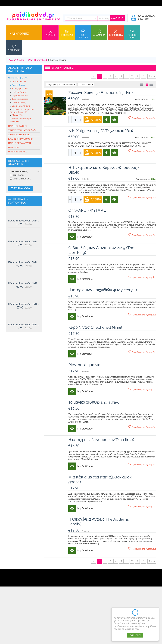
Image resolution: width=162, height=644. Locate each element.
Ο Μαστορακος (18, 103)
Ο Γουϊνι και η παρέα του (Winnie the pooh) (22, 111)
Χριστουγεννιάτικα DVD (22, 130)
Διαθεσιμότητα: (142, 99)
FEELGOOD (17, 175)
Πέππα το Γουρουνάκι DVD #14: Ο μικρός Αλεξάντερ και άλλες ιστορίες (24, 262)
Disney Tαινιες (17, 85)
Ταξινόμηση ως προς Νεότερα (62, 84)
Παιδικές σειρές (17, 152)
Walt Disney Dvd (37, 60)
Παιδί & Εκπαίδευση (19, 143)
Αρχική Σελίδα (17, 60)
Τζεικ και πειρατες (19, 99)
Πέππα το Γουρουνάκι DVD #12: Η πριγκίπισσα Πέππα (24, 304)
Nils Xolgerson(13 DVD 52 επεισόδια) (101, 131)
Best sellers (83, 34)
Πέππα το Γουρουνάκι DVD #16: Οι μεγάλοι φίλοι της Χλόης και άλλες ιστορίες (24, 221)
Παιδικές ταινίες (18, 126)
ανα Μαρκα (99, 33)
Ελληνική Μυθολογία (21, 139)
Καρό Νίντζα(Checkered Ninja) (95, 327)
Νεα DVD (50, 33)
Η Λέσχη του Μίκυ (19, 89)
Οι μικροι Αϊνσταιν (19, 96)
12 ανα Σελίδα (86, 84)
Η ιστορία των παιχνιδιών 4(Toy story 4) (103, 290)
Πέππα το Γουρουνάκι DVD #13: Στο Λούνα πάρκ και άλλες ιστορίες (24, 283)
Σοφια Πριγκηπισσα (20, 106)
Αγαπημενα (14, 48)
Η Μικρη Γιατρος (18, 92)
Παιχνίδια (14, 147)
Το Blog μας (132, 34)
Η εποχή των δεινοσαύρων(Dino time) (101, 440)
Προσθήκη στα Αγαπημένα (142, 118)
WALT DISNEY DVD (20, 179)
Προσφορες (67, 33)
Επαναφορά (20, 188)
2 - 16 (152, 76)
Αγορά (93, 120)
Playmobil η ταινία (84, 365)
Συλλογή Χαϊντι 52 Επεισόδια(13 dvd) (101, 93)
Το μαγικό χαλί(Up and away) (94, 402)
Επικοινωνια (116, 33)
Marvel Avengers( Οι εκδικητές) (20, 120)
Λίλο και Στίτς (17, 115)
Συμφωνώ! (135, 635)
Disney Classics (18, 82)
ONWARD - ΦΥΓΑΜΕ (87, 210)
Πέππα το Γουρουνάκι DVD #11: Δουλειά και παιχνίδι (24, 324)
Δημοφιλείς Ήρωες (19, 135)
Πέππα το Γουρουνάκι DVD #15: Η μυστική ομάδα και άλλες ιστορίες (24, 241)
